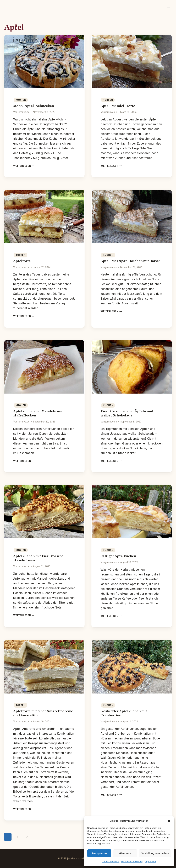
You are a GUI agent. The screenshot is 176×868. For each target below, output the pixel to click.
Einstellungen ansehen (155, 853)
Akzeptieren (99, 853)
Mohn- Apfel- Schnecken (34, 106)
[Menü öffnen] (169, 7)
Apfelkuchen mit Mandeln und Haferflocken (38, 413)
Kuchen (21, 100)
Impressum (151, 862)
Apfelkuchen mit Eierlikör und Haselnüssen (38, 558)
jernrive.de (24, 112)
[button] (169, 821)
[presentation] (44, 62)
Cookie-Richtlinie (111, 862)
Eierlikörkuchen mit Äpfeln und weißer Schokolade (127, 413)
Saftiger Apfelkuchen (118, 556)
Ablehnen (125, 853)
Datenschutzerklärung (132, 862)
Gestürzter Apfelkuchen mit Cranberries (124, 713)
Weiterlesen (24, 166)
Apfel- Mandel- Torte (118, 106)
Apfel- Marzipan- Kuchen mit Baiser (130, 261)
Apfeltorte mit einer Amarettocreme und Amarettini (43, 713)
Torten (108, 100)
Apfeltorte (22, 261)
